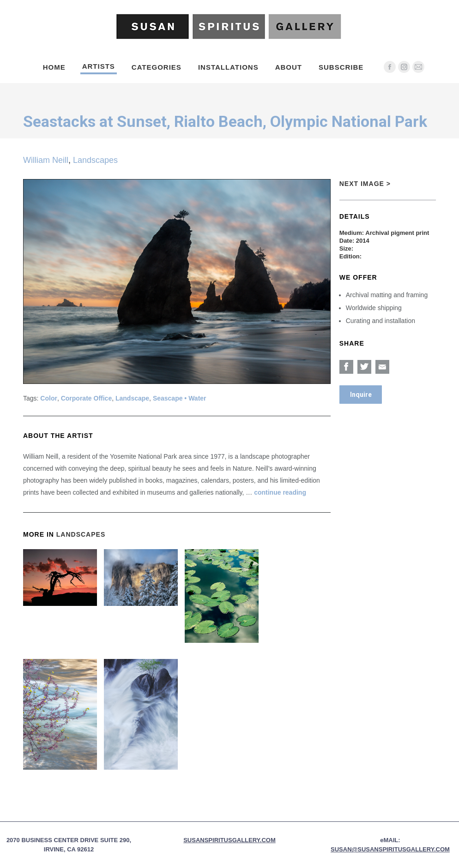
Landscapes (95, 160)
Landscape (132, 398)
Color (49, 398)
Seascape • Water (180, 398)
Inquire (361, 395)
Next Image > (365, 184)
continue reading (280, 492)
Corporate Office (86, 398)
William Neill (46, 160)
